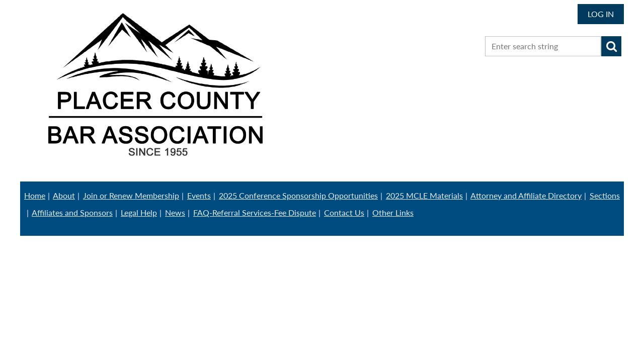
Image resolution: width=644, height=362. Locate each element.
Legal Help (139, 212)
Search (611, 46)
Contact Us (344, 212)
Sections (605, 195)
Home (35, 195)
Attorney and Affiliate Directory (526, 195)
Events (199, 195)
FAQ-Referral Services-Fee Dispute (255, 212)
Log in (601, 14)
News (175, 212)
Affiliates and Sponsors (72, 212)
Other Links (393, 212)
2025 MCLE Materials (424, 195)
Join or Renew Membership (131, 195)
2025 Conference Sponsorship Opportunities (298, 195)
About (64, 195)
